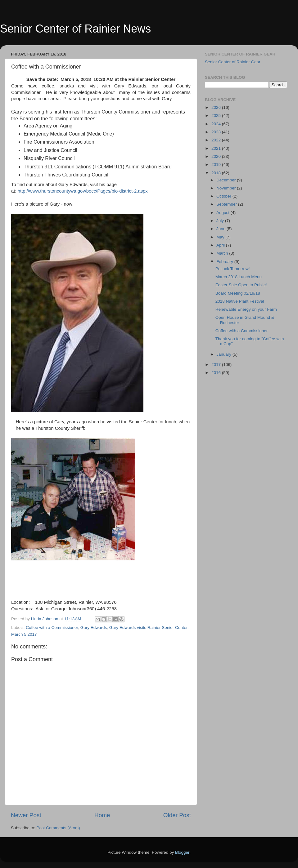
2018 (217, 173)
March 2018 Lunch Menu (239, 277)
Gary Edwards (94, 628)
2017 (217, 365)
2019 (217, 165)
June (221, 229)
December (227, 180)
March (223, 253)
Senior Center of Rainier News (75, 29)
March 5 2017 (24, 634)
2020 (217, 156)
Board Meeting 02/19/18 (238, 293)
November (227, 188)
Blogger (182, 852)
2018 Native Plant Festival (240, 301)
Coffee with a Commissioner (52, 628)
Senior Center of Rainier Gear (233, 62)
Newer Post (26, 815)
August (223, 213)
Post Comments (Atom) (58, 828)
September (227, 204)
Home (102, 815)
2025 (217, 116)
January (224, 354)
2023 (217, 132)
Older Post (177, 815)
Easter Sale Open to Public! (241, 285)
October (224, 196)
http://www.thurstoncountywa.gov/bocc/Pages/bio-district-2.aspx (83, 191)
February (225, 262)
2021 (217, 148)
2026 (217, 107)
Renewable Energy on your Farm (246, 309)
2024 (217, 124)
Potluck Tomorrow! (233, 269)
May (221, 237)
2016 (217, 373)
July (221, 221)
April (221, 245)
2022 (217, 140)
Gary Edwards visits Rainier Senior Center (148, 628)
